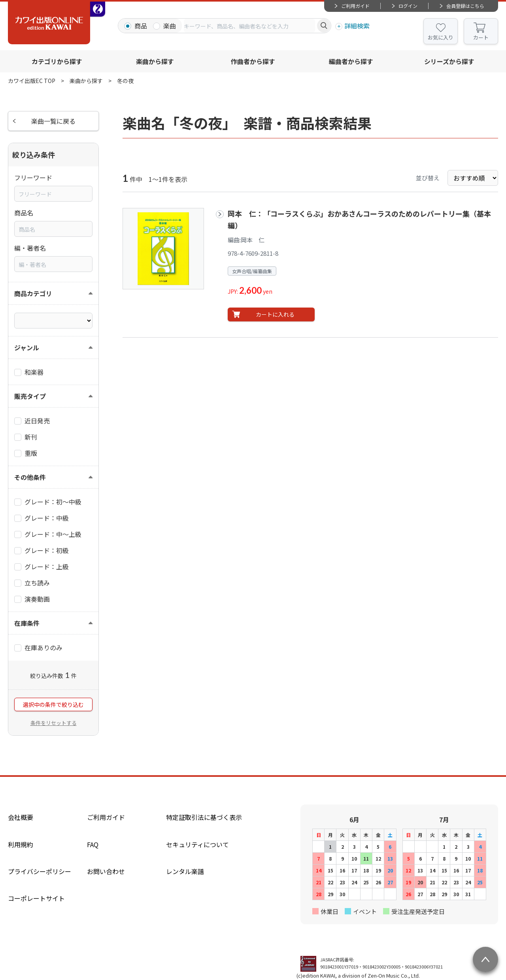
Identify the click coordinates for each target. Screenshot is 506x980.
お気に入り (441, 37)
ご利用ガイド (355, 6)
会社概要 (21, 817)
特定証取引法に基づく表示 (204, 817)
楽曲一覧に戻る (53, 121)
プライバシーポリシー (40, 871)
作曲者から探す (253, 61)
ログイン (408, 6)
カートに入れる (275, 314)
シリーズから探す (449, 61)
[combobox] (249, 26)
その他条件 (30, 477)
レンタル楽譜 (185, 871)
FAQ (93, 844)
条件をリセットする (54, 723)
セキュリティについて (197, 844)
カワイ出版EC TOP (32, 81)
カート (481, 37)
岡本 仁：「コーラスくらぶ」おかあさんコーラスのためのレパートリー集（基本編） (359, 219)
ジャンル (27, 347)
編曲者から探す (351, 61)
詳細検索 (357, 26)
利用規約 (21, 844)
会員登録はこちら (465, 6)
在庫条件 (27, 623)
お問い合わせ (106, 871)
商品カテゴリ (33, 293)
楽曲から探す (155, 61)
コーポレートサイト (36, 898)
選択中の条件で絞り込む (53, 704)
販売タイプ (30, 396)
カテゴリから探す (57, 61)
